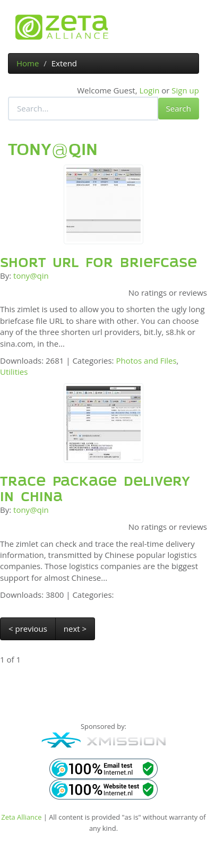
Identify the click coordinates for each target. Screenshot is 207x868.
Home (28, 63)
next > (75, 629)
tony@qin (31, 276)
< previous (28, 629)
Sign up (185, 90)
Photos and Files (146, 360)
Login (149, 90)
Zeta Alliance (21, 817)
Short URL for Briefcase (98, 263)
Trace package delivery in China (95, 489)
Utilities (14, 372)
